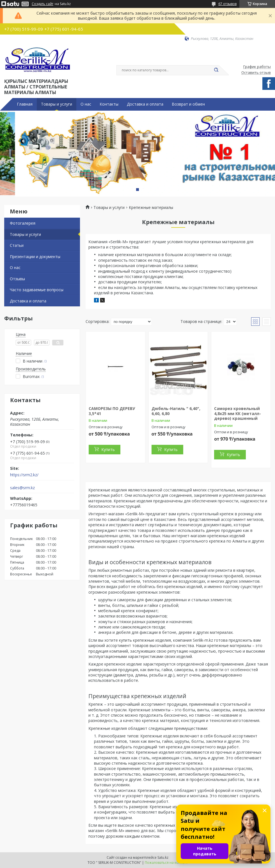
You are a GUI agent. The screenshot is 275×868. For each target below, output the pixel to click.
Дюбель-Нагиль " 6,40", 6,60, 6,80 (176, 411)
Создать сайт (43, 4)
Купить (108, 449)
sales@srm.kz (22, 488)
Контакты (109, 104)
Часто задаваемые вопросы (37, 290)
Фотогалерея (23, 223)
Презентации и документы (35, 257)
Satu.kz (163, 857)
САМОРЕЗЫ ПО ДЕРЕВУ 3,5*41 (112, 411)
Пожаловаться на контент (166, 863)
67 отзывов (227, 4)
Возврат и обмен (188, 104)
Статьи (17, 245)
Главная (25, 104)
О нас (86, 104)
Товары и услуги (57, 104)
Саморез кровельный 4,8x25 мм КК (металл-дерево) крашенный (238, 413)
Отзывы (17, 279)
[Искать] (216, 70)
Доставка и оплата (145, 104)
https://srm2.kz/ (24, 475)
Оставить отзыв (256, 73)
